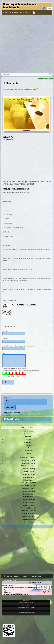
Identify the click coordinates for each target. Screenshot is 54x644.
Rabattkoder (12, 419)
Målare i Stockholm (28, 474)
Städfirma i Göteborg (28, 519)
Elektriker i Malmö (28, 472)
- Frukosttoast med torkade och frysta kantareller (19, 588)
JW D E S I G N (16, 376)
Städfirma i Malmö (28, 522)
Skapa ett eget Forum (10, 581)
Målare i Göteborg (28, 477)
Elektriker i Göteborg (28, 469)
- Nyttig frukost (8, 590)
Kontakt (5, 12)
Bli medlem (8, 413)
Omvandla (22, 12)
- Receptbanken (8, 585)
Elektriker (28, 437)
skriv (10, 12)
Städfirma (28, 453)
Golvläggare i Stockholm (28, 483)
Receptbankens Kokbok (20, 6)
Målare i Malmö (28, 480)
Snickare (28, 448)
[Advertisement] (27, 43)
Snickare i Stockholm (28, 500)
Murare (28, 445)
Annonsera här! (27, 427)
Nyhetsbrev (28, 12)
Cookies (26, 576)
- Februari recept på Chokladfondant (15, 594)
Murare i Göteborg (28, 494)
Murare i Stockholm (28, 491)
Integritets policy (36, 576)
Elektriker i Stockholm (28, 466)
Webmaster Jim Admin (24, 305)
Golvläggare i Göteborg (28, 486)
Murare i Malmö (28, 497)
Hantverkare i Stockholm (28, 458)
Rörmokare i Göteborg (28, 511)
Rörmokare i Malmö (28, 514)
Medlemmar (15, 12)
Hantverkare (28, 434)
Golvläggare (28, 442)
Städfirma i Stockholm (28, 516)
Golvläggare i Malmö (28, 488)
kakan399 (8, 137)
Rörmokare (28, 451)
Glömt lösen (16, 413)
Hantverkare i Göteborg (28, 460)
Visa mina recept (8, 139)
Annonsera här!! (35, 583)
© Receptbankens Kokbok (12, 576)
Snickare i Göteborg (28, 502)
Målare (28, 439)
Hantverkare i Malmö (28, 463)
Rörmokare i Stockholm (28, 508)
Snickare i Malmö (28, 505)
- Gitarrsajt (6, 592)
